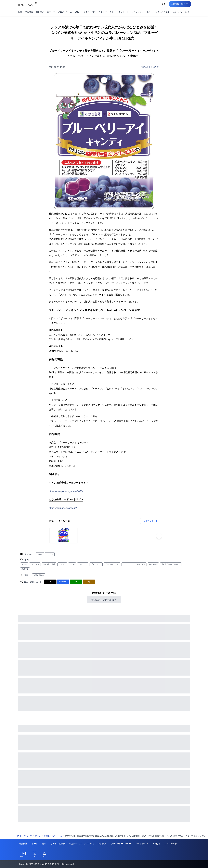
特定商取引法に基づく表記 (81, 844)
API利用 (156, 844)
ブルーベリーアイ (112, 564)
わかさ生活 (153, 564)
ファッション (137, 12)
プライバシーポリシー (121, 844)
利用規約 (102, 844)
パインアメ (35, 564)
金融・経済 (178, 12)
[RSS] (44, 855)
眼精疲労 (25, 569)
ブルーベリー (96, 564)
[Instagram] (24, 855)
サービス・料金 (39, 844)
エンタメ (40, 12)
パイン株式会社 (49, 564)
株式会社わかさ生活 (150, 67)
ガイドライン (142, 844)
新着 (20, 12)
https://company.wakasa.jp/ (63, 508)
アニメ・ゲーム (65, 12)
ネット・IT (123, 12)
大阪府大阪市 (39, 575)
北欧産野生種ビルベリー (171, 564)
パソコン (62, 564)
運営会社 (23, 844)
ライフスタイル (162, 12)
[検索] (164, 4)
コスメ (149, 12)
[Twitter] (34, 855)
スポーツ (51, 12)
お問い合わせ (171, 844)
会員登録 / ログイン (180, 4)
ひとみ (72, 564)
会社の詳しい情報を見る (104, 600)
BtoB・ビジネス (82, 12)
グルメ (113, 12)
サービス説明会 (58, 844)
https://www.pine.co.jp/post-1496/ (66, 491)
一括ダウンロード (150, 521)
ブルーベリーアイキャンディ (134, 564)
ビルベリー (83, 564)
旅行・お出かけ (100, 12)
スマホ (24, 564)
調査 (187, 12)
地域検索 (29, 12)
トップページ (24, 836)
